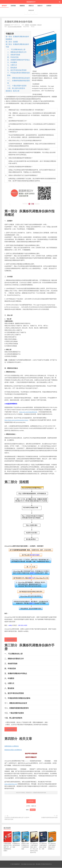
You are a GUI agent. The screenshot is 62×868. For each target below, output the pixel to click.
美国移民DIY (31, 2)
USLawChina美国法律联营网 (15, 27)
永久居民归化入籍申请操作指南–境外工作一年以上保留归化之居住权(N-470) (34, 845)
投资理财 (13, 6)
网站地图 (38, 864)
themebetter (30, 864)
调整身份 (33, 810)
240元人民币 (11, 640)
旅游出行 (40, 6)
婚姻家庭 (22, 6)
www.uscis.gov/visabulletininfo (28, 412)
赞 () (31, 802)
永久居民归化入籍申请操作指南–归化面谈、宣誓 (43, 843)
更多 (33, 806)
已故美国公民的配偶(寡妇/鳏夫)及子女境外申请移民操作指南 (17, 819)
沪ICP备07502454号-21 (46, 864)
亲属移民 (27, 25)
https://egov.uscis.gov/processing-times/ (16, 420)
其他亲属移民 (33, 25)
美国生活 (31, 6)
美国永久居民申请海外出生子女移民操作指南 (25, 843)
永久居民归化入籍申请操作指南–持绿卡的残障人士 (52, 843)
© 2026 (12, 864)
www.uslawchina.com (11, 784)
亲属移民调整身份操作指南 (18, 22)
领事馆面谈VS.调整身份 (12, 746)
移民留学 (4, 6)
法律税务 (49, 6)
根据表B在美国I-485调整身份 (13, 750)
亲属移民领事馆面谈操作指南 (49, 818)
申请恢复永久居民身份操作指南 (17, 842)
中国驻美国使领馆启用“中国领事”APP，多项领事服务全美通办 (8, 844)
